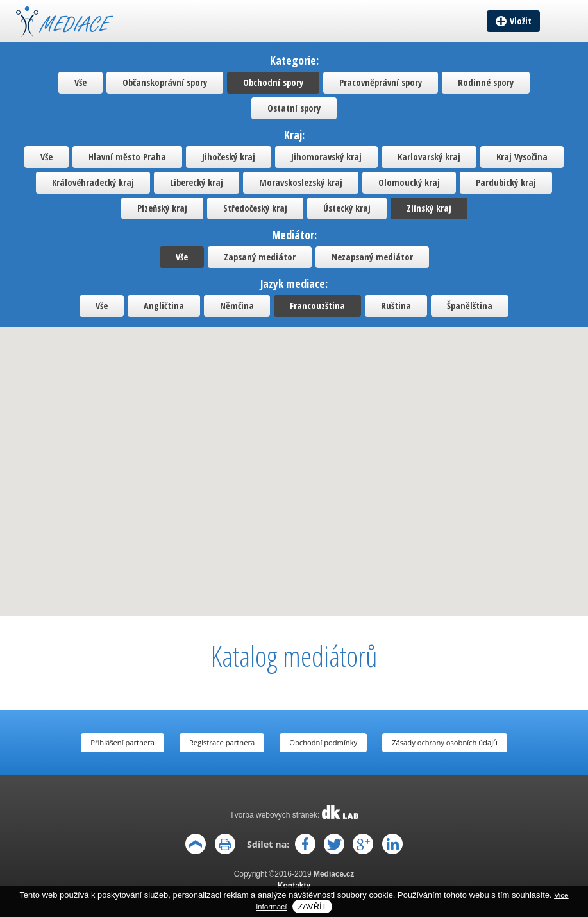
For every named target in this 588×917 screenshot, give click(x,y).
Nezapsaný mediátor (372, 257)
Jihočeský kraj (229, 157)
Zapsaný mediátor (260, 257)
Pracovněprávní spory (381, 82)
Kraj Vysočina (522, 157)
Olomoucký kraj (409, 182)
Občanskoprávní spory (165, 82)
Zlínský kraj (429, 208)
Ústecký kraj (347, 208)
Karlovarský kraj (429, 157)
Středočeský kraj (255, 208)
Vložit (521, 21)
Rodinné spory (486, 82)
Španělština (470, 306)
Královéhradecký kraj (93, 182)
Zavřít (312, 906)
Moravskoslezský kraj (301, 182)
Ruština (396, 306)
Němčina (237, 306)
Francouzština (317, 306)
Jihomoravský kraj (326, 157)
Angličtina (164, 306)
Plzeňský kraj (162, 208)
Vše (80, 82)
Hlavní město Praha (127, 157)
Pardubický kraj (506, 182)
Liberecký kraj (197, 182)
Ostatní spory (294, 108)
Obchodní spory (273, 82)
